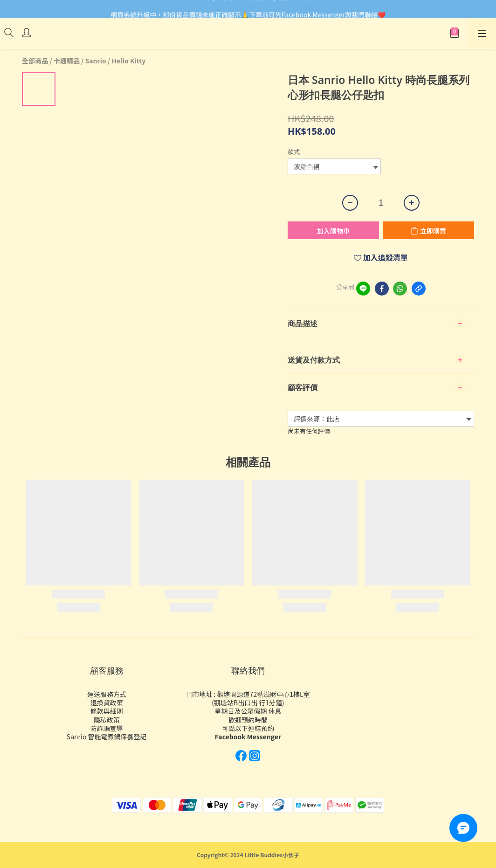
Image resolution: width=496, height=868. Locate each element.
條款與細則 (107, 711)
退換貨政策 (107, 703)
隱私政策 (107, 720)
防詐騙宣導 (107, 728)
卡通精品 (67, 61)
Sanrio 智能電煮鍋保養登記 (107, 737)
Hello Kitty (128, 61)
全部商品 (35, 61)
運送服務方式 (107, 694)
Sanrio (96, 61)
